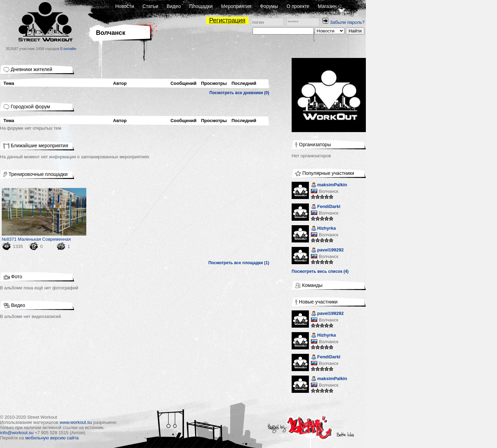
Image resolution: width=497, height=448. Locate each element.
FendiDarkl (326, 207)
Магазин (327, 6)
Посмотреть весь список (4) (320, 271)
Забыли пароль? (347, 22)
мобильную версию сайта (52, 438)
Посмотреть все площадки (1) (239, 263)
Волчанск (329, 191)
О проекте (298, 6)
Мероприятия (236, 6)
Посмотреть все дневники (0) (239, 93)
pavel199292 (327, 251)
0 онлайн (68, 49)
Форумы (269, 6)
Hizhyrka (323, 229)
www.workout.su (76, 422)
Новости (125, 6)
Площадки (201, 6)
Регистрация (227, 20)
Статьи (150, 6)
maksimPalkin (329, 185)
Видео (174, 6)
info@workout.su (17, 433)
